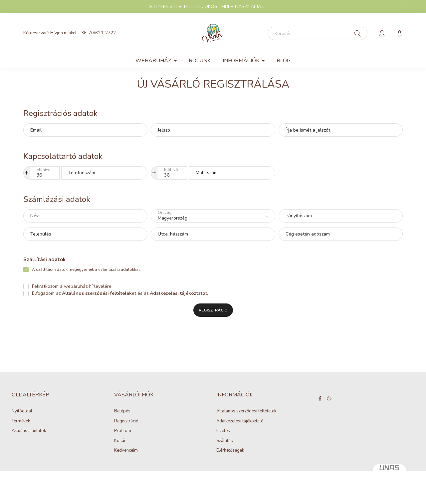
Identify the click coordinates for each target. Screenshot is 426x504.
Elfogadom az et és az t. (120, 293)
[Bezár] (401, 7)
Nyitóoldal (22, 411)
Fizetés (223, 431)
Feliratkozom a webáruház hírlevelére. (72, 286)
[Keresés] (318, 33)
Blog (284, 61)
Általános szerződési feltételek (246, 411)
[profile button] (382, 33)
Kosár (120, 441)
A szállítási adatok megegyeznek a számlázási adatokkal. (86, 269)
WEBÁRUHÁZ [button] (154, 61)
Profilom (123, 431)
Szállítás (225, 441)
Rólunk (200, 61)
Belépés (122, 411)
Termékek (21, 421)
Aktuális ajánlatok (29, 431)
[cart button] (399, 33)
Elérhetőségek (230, 451)
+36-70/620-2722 (97, 33)
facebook (320, 398)
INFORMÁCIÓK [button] (242, 61)
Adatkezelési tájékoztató (240, 421)
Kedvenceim (126, 451)
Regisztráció (213, 310)
